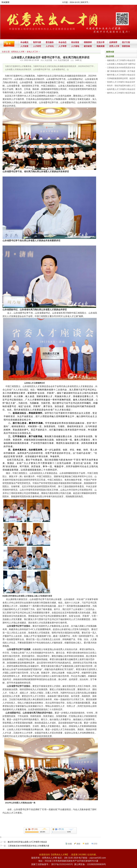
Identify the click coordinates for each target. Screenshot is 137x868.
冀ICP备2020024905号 (62, 864)
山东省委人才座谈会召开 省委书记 (121, 64)
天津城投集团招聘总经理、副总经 (121, 78)
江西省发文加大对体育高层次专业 (121, 68)
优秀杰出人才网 (18, 52)
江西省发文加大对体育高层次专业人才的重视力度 (28, 846)
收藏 (70, 844)
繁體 (7, 2)
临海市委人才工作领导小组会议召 (121, 89)
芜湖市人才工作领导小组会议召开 (121, 82)
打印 (95, 844)
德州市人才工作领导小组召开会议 (121, 93)
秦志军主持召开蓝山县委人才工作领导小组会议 (27, 842)
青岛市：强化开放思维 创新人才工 (121, 86)
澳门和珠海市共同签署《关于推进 (121, 71)
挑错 (78, 844)
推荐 (87, 844)
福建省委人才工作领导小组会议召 (121, 60)
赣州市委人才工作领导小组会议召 (121, 75)
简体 (3, 2)
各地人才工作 (32, 52)
